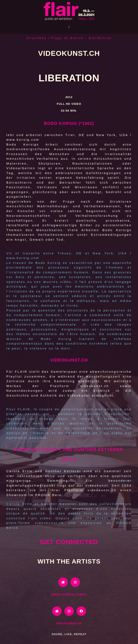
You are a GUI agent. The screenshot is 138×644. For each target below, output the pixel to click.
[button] (69, 27)
